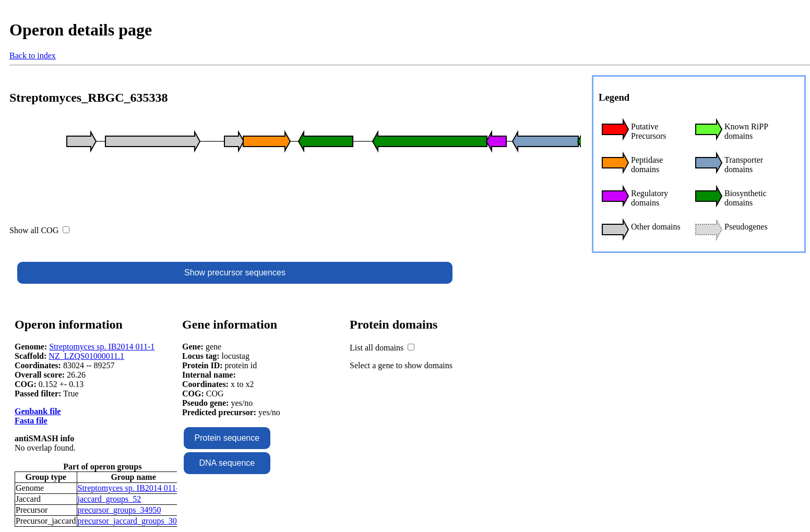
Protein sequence (227, 438)
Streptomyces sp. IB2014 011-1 (102, 347)
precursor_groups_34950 (120, 510)
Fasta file (31, 421)
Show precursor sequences (235, 273)
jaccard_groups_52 (110, 499)
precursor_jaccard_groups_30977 (134, 521)
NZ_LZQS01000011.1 (86, 356)
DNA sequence (227, 463)
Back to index (33, 56)
